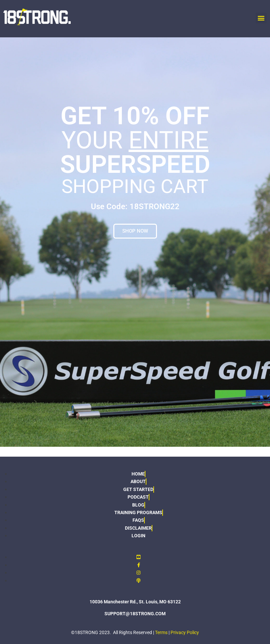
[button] (261, 18)
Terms (161, 632)
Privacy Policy (185, 632)
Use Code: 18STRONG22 (135, 207)
